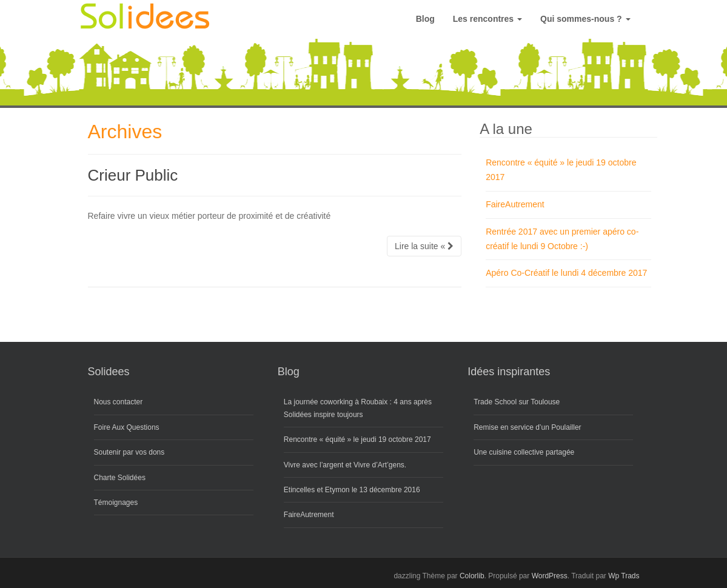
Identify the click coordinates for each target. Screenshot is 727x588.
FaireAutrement (515, 204)
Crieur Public (133, 175)
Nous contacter (119, 402)
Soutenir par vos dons (129, 452)
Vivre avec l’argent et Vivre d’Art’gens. (345, 465)
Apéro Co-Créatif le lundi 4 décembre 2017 (566, 273)
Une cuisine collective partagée (524, 452)
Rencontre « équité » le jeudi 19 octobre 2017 (357, 439)
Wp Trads (624, 576)
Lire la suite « (424, 246)
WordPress (550, 576)
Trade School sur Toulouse (517, 402)
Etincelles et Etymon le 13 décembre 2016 (352, 490)
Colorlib (472, 576)
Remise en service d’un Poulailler (527, 427)
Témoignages (116, 503)
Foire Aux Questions (127, 427)
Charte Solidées (120, 478)
